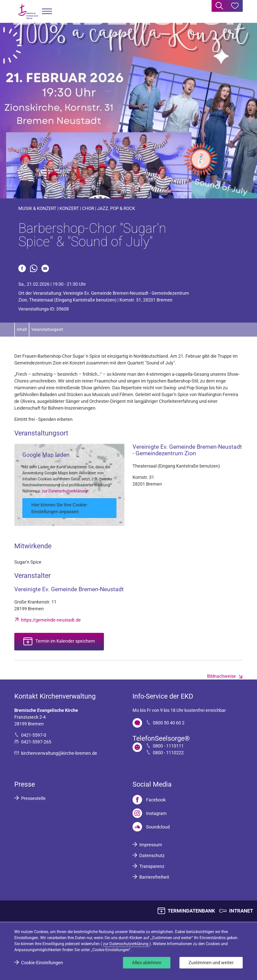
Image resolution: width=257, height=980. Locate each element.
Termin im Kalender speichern (65, 641)
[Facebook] (149, 800)
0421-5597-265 (36, 742)
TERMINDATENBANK (191, 911)
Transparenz (152, 866)
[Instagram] (150, 813)
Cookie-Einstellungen (42, 963)
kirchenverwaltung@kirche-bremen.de (59, 753)
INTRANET (241, 911)
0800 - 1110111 (168, 746)
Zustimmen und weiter (211, 963)
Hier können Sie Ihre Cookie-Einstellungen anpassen (59, 508)
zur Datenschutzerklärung (65, 491)
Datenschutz (152, 855)
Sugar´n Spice (86, 356)
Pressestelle (33, 798)
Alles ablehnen (147, 963)
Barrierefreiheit (154, 877)
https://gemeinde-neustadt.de (51, 620)
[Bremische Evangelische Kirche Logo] (28, 11)
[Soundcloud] (151, 827)
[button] (47, 11)
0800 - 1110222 (168, 753)
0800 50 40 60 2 (169, 723)
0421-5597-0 (34, 735)
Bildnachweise (221, 676)
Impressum (151, 845)
